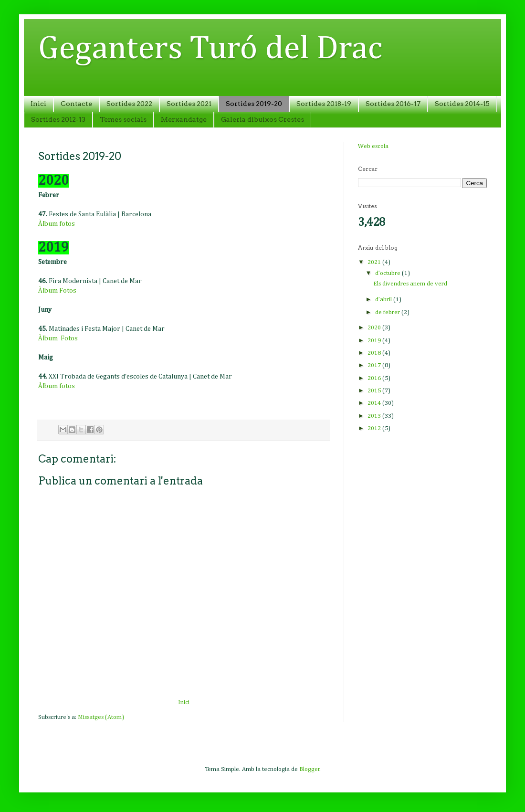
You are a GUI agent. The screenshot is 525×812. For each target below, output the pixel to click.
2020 (375, 328)
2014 (375, 403)
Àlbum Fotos (57, 291)
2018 (375, 353)
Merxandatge (184, 119)
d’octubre (388, 273)
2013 (375, 416)
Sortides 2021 (189, 104)
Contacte (76, 104)
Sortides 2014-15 (462, 104)
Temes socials (123, 119)
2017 (375, 365)
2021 (375, 262)
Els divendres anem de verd (410, 284)
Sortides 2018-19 (324, 104)
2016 (375, 378)
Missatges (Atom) (101, 717)
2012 (375, 428)
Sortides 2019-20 (254, 104)
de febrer (388, 312)
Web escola (373, 146)
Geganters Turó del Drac (210, 49)
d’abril (384, 300)
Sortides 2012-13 (58, 119)
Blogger (310, 769)
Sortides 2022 (129, 104)
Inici (38, 104)
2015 (375, 391)
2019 (375, 341)
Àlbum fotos (57, 224)
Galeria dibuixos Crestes (262, 119)
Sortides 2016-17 (393, 104)
